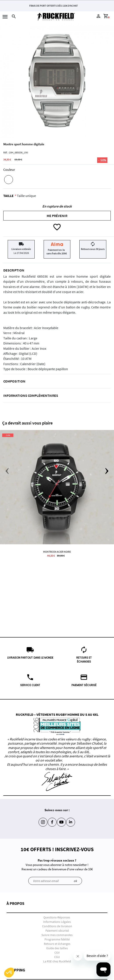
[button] (57, 907)
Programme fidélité (57, 939)
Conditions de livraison (57, 926)
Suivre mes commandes (57, 935)
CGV (57, 953)
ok (75, 881)
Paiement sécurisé (57, 931)
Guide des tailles (57, 948)
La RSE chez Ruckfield (57, 961)
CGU (57, 957)
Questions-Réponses (57, 917)
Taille (8, 196)
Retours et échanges (57, 944)
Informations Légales (57, 922)
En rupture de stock (57, 206)
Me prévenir (57, 216)
